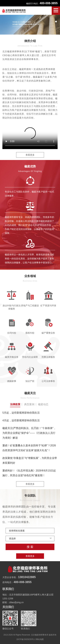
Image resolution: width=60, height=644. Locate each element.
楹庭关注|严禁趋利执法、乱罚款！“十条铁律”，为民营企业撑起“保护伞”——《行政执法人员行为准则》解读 (29, 433)
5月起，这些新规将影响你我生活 (21, 413)
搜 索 (30, 547)
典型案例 (29, 404)
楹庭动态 (43, 404)
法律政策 (15, 404)
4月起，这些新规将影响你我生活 (21, 420)
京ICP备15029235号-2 (26, 639)
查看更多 (30, 155)
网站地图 (40, 639)
